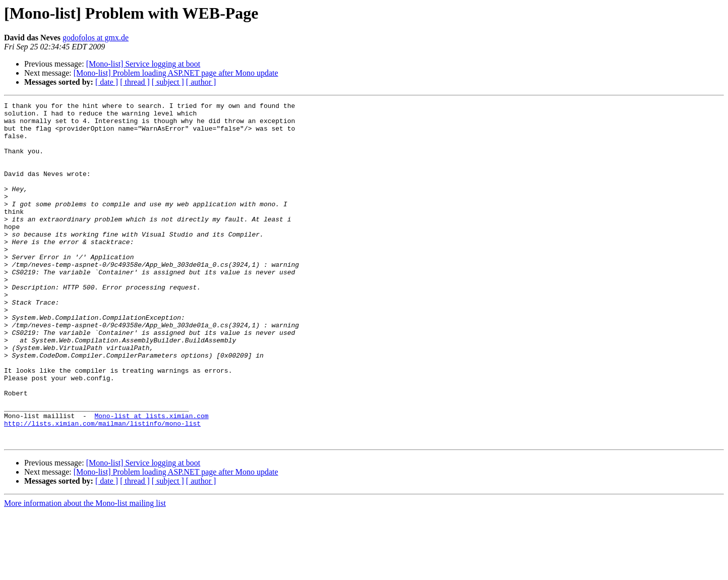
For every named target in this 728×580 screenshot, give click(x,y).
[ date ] (107, 82)
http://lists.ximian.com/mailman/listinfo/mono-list (102, 488)
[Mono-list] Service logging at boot (143, 64)
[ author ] (201, 82)
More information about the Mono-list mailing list (85, 571)
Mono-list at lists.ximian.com (151, 479)
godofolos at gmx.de (96, 38)
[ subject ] (168, 82)
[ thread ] (135, 82)
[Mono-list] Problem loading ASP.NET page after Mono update (176, 73)
